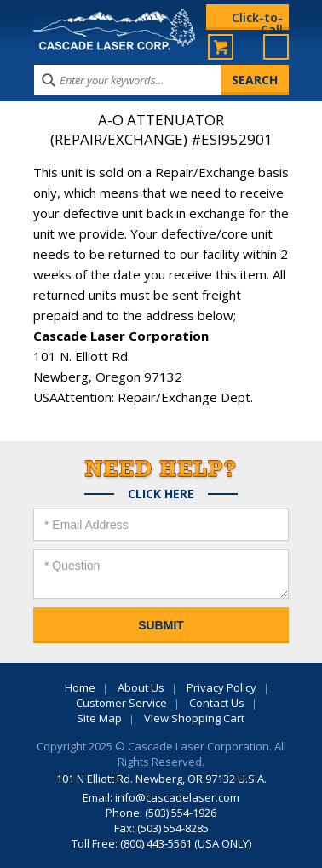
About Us (141, 687)
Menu (276, 47)
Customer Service (121, 703)
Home (80, 687)
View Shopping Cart (194, 718)
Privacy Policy (221, 687)
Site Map (99, 718)
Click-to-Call (257, 20)
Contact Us (217, 703)
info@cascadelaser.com (177, 797)
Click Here (161, 494)
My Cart (221, 47)
